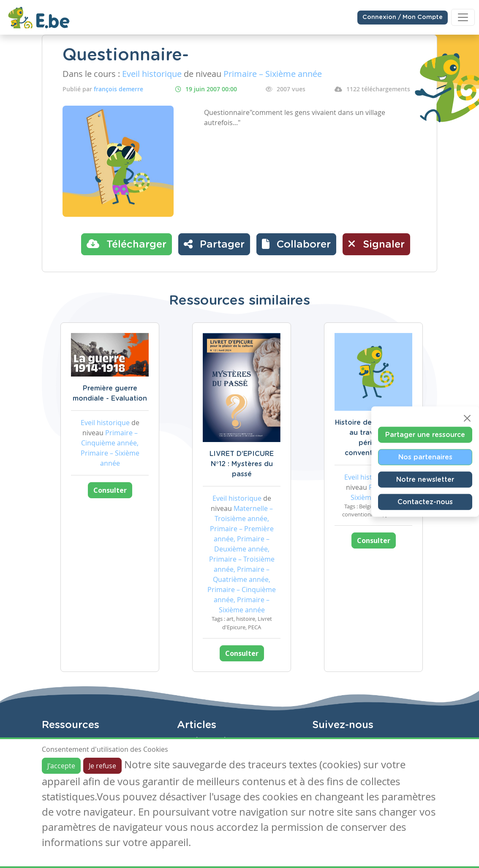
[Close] (467, 418)
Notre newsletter (425, 480)
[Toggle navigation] (463, 17)
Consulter (110, 490)
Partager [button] (214, 244)
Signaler (376, 244)
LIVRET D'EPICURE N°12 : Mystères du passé (242, 464)
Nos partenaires (425, 457)
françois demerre (118, 89)
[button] (296, 244)
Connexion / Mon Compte (403, 17)
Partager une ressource (425, 435)
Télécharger (127, 244)
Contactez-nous (425, 502)
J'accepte (61, 766)
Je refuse (102, 766)
